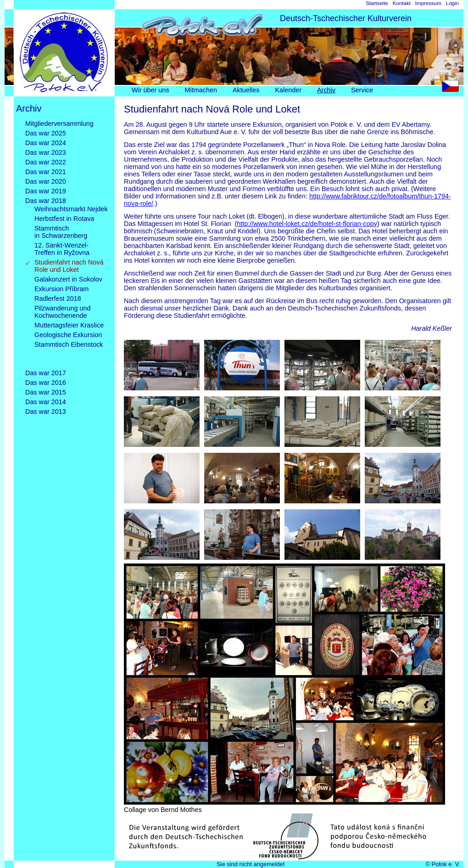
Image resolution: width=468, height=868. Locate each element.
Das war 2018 (46, 201)
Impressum (428, 3)
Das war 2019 (46, 191)
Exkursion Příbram (61, 289)
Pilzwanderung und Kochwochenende (62, 312)
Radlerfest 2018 (58, 299)
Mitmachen (201, 90)
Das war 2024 (46, 143)
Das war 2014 (46, 402)
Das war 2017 (46, 373)
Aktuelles (246, 90)
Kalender (288, 90)
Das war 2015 (46, 392)
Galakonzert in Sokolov (68, 279)
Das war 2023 (46, 152)
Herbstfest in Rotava (64, 219)
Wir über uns (150, 90)
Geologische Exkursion (68, 335)
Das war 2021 (46, 172)
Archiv (326, 90)
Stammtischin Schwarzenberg (61, 232)
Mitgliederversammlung (59, 124)
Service (362, 90)
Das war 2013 (46, 411)
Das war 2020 (46, 181)
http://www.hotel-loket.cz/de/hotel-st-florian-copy (307, 224)
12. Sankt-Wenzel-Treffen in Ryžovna (62, 249)
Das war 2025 (46, 133)
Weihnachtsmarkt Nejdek (71, 209)
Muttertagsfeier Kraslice (69, 325)
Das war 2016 (46, 383)
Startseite (377, 3)
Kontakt (402, 3)
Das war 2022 (46, 162)
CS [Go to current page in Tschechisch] (453, 88)
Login (452, 3)
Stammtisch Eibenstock (69, 352)
